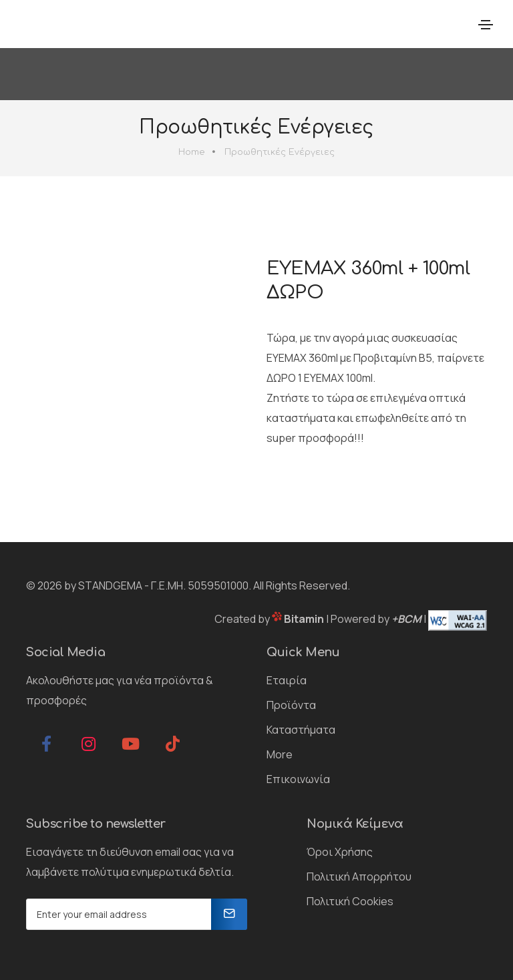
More (280, 754)
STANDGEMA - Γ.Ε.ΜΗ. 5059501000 (163, 585)
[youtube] (130, 744)
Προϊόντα (291, 705)
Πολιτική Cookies (350, 901)
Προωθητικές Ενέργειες (280, 152)
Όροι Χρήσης (340, 852)
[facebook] (46, 744)
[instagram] (88, 744)
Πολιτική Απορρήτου (359, 877)
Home (192, 152)
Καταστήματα (301, 730)
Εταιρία (287, 680)
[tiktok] (172, 744)
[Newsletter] (229, 914)
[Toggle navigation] (486, 25)
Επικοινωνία (298, 779)
